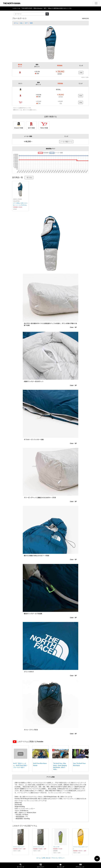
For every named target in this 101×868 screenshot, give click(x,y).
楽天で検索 (31, 128)
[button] (18, 43)
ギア (26, 23)
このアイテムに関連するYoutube (30, 742)
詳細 (81, 73)
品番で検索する (50, 117)
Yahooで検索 (44, 128)
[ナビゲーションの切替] (96, 3)
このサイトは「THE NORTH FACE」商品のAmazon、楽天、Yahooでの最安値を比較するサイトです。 (43, 8)
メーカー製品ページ (66, 142)
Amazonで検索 (19, 128)
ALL (21, 23)
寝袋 (31, 23)
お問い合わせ (46, 858)
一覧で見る (29, 178)
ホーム (16, 23)
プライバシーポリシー (58, 858)
